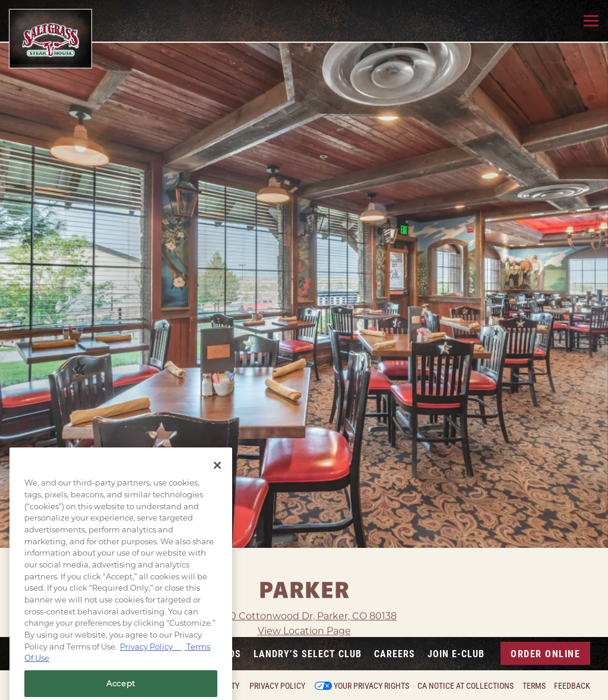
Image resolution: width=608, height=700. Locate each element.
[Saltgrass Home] (50, 39)
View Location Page (304, 614)
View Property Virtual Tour (304, 629)
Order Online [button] (545, 653)
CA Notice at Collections (465, 686)
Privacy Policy (277, 686)
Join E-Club (456, 653)
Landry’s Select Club (308, 653)
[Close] (217, 480)
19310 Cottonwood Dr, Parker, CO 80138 (304, 598)
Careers (395, 653)
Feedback (572, 686)
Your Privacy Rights (371, 686)
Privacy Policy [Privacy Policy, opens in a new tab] (151, 661)
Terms (534, 686)
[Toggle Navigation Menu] (591, 21)
